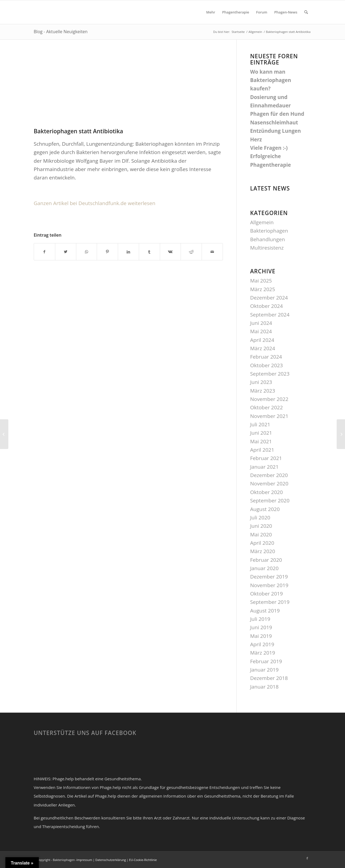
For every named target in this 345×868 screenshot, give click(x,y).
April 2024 (262, 340)
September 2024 (270, 315)
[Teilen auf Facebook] (44, 252)
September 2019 (270, 602)
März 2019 (263, 653)
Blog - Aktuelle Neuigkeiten (61, 32)
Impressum (84, 860)
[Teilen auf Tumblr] (149, 252)
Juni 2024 (261, 323)
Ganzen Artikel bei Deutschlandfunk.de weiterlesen (94, 203)
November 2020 (269, 484)
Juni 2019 (261, 627)
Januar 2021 (264, 467)
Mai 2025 (261, 281)
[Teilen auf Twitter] (66, 252)
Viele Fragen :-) (269, 148)
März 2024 (263, 348)
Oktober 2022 (266, 407)
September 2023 (270, 374)
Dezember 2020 (269, 475)
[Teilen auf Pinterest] (107, 252)
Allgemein (262, 222)
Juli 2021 (260, 424)
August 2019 (265, 611)
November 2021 (269, 416)
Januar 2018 (264, 687)
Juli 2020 (260, 518)
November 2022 (269, 399)
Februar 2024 (266, 357)
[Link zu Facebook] (307, 858)
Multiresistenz (267, 248)
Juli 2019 (260, 619)
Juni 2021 (261, 433)
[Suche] (306, 12)
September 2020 (270, 501)
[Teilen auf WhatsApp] (87, 252)
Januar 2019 (264, 670)
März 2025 (263, 289)
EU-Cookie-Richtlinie (143, 860)
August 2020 (265, 509)
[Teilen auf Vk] (170, 252)
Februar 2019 (266, 661)
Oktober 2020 (266, 492)
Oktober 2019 (266, 594)
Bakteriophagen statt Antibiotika (78, 131)
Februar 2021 (266, 458)
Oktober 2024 (266, 306)
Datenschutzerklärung (111, 860)
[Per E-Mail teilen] (212, 252)
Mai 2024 (261, 331)
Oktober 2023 (266, 365)
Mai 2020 (261, 535)
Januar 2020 (264, 568)
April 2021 (262, 450)
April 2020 (262, 543)
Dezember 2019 (269, 577)
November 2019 (269, 585)
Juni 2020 (261, 526)
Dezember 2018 (269, 678)
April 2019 (262, 644)
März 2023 (263, 391)
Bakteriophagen (269, 231)
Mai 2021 (261, 441)
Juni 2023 (261, 382)
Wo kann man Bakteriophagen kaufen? (271, 80)
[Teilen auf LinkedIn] (128, 252)
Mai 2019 (261, 636)
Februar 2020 (266, 560)
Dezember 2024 (269, 298)
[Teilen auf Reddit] (191, 252)
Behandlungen (268, 239)
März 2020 (263, 551)
